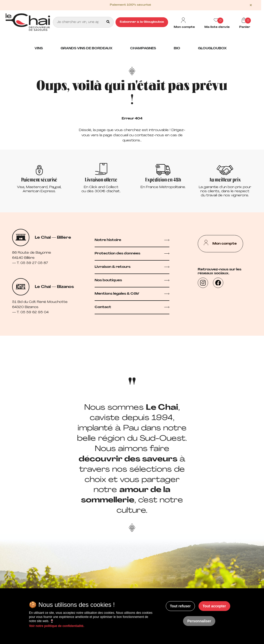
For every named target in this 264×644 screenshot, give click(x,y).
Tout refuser (180, 606)
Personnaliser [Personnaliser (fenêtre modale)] (199, 621)
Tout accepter (214, 606)
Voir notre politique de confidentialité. (56, 626)
